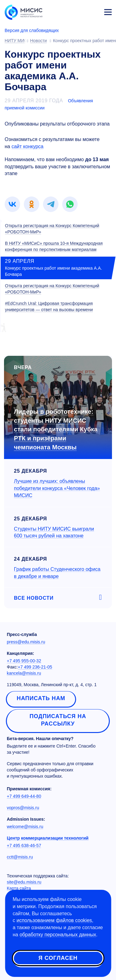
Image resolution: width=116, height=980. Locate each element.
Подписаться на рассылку (58, 720)
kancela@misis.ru (24, 673)
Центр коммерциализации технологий (48, 838)
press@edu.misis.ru (26, 642)
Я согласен (58, 958)
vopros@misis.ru (23, 808)
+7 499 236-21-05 (35, 667)
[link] (12, 204)
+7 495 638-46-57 (24, 845)
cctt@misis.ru (20, 857)
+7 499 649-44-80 (24, 796)
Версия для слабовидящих (32, 30)
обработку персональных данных (58, 935)
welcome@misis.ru (25, 827)
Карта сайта (19, 888)
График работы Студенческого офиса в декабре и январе (57, 573)
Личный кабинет (93, 11)
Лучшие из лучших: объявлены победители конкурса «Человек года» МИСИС (57, 488)
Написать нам (41, 698)
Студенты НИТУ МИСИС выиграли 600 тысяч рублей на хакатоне (54, 532)
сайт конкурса (27, 146)
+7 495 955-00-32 (24, 661)
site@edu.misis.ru (24, 882)
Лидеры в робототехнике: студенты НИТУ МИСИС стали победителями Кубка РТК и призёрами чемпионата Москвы (56, 429)
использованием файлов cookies (54, 920)
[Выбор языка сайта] (79, 11)
